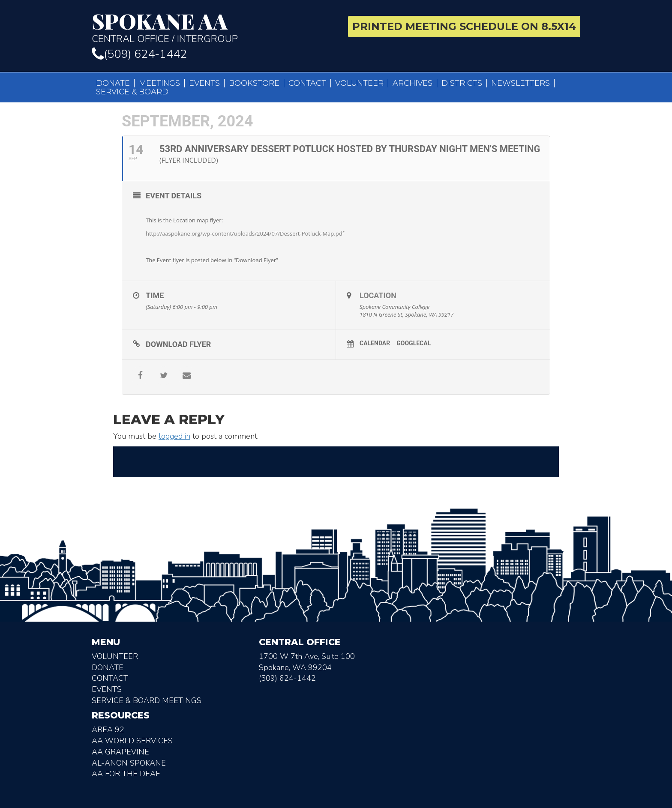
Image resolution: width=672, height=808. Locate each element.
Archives (412, 83)
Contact (307, 83)
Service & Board (132, 92)
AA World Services (132, 741)
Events (204, 83)
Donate (113, 83)
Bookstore (254, 83)
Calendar (375, 343)
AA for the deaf (126, 774)
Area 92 (108, 730)
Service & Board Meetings (147, 700)
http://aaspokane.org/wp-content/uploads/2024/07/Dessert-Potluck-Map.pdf (245, 233)
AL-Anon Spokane (129, 763)
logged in (174, 436)
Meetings (159, 83)
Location (378, 295)
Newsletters (520, 83)
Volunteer (359, 83)
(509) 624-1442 (139, 54)
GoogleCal (414, 343)
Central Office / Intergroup (211, 27)
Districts (462, 83)
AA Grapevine (120, 752)
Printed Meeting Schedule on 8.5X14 (464, 26)
